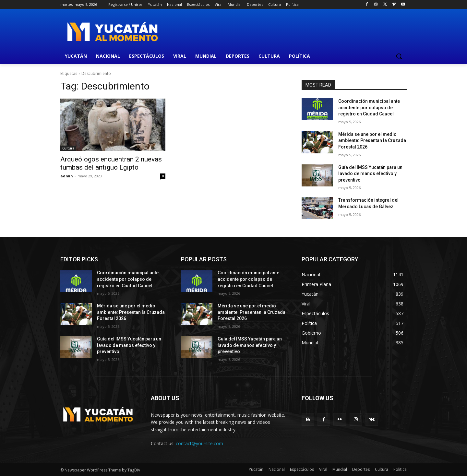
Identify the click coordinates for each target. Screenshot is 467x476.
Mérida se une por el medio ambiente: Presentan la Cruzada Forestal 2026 (372, 141)
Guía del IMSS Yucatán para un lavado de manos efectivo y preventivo (370, 174)
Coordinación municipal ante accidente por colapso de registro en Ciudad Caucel (369, 107)
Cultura (68, 148)
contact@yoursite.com (199, 443)
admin (67, 176)
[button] (399, 56)
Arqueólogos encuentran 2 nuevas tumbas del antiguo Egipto (111, 163)
